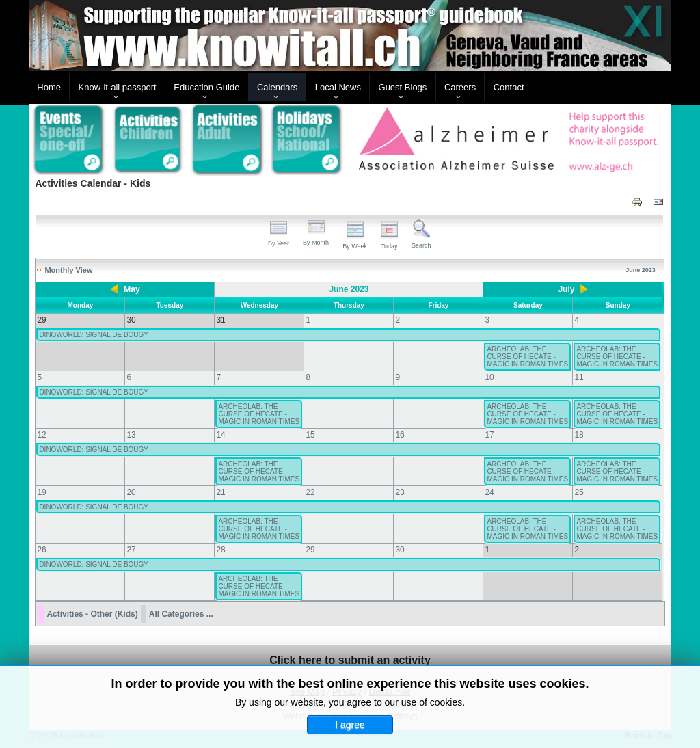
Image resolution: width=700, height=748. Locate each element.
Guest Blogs (403, 87)
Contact (509, 87)
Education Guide (206, 87)
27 (131, 550)
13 (131, 435)
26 (41, 550)
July (566, 289)
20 (131, 492)
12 (41, 435)
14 (220, 435)
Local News (338, 87)
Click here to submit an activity (350, 660)
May (132, 289)
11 (579, 377)
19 (41, 492)
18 (579, 435)
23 (400, 492)
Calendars (277, 87)
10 (489, 377)
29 (310, 550)
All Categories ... (181, 614)
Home (49, 87)
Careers (460, 87)
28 (220, 550)
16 (400, 435)
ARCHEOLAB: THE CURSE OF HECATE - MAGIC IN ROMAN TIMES (527, 357)
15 (310, 435)
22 (310, 492)
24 (489, 492)
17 (489, 435)
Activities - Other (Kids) (92, 614)
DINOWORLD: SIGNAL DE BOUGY (94, 335)
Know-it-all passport (118, 87)
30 (400, 550)
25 (579, 492)
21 (220, 492)
